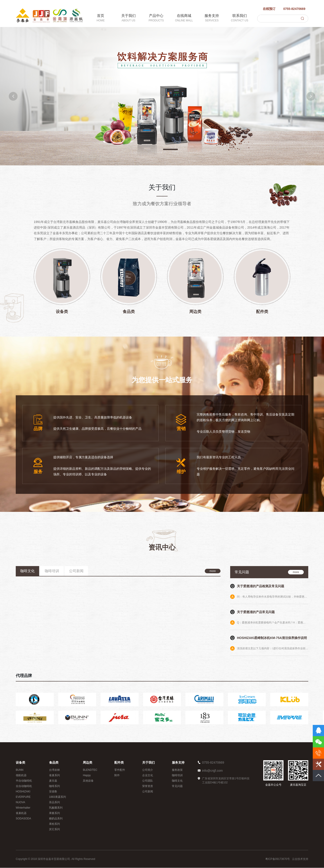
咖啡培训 (177, 776)
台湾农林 (54, 770)
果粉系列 (54, 824)
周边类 (88, 763)
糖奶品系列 (56, 819)
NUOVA (20, 803)
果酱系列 (54, 813)
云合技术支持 (300, 859)
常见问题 (177, 786)
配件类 (119, 763)
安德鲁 (53, 792)
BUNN (20, 770)
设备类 (20, 763)
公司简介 (148, 770)
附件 (117, 776)
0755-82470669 (291, 8)
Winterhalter (23, 808)
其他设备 (88, 781)
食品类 (54, 763)
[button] (15, 96)
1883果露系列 (57, 797)
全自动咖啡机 (24, 786)
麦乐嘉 (53, 781)
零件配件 (120, 770)
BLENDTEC (90, 770)
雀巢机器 (21, 813)
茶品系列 (54, 803)
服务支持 (178, 763)
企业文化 (148, 776)
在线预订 (266, 8)
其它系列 (54, 830)
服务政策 (177, 770)
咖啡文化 (177, 781)
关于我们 (148, 763)
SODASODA (23, 819)
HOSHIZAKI (23, 792)
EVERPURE (23, 797)
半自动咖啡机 (24, 781)
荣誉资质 (148, 786)
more (213, 571)
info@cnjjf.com (212, 771)
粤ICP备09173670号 (278, 859)
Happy (87, 776)
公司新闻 (148, 792)
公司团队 (148, 781)
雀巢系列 (54, 776)
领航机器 (21, 776)
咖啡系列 (54, 786)
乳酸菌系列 (56, 808)
